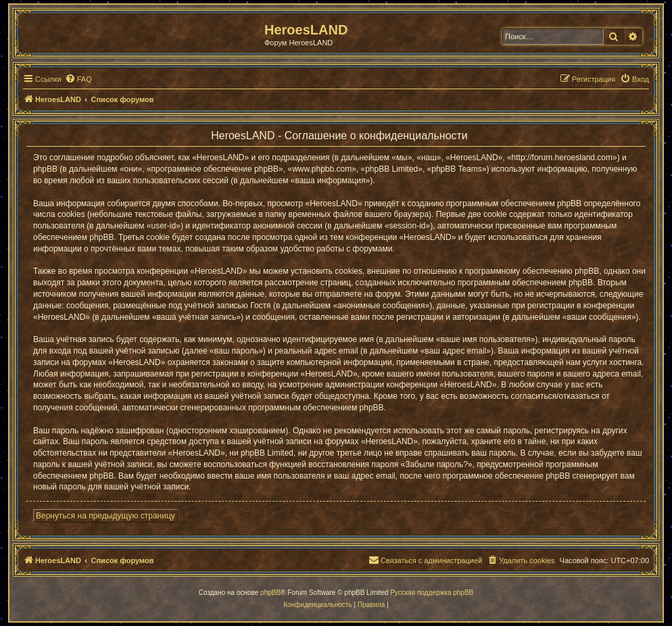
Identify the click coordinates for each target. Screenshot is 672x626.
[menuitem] (78, 79)
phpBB (270, 593)
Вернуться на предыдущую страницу (105, 516)
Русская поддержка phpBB (432, 593)
